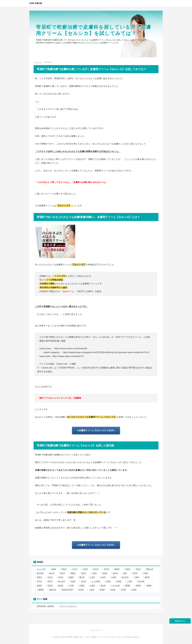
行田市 (85, 569)
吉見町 (92, 585)
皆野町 (138, 585)
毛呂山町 (141, 581)
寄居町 (102, 590)
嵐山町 (61, 585)
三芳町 (130, 581)
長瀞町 (149, 585)
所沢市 (107, 569)
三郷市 (137, 577)
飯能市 (117, 569)
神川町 (81, 590)
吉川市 (84, 581)
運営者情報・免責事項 (46, 606)
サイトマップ (96, 630)
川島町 (82, 585)
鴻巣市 (73, 573)
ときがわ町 (115, 585)
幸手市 (50, 581)
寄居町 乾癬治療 (36, 3)
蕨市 (125, 573)
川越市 (54, 569)
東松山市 (150, 569)
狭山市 (52, 573)
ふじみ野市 (96, 581)
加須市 (128, 569)
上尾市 (94, 573)
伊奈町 (119, 581)
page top (182, 621)
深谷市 (84, 573)
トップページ (38, 62)
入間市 (146, 573)
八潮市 (114, 577)
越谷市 (115, 573)
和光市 (61, 577)
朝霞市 (40, 577)
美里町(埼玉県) (67, 590)
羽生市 (62, 573)
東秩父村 (53, 590)
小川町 (71, 585)
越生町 (40, 585)
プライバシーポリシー (68, 606)
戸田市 (135, 573)
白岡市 (108, 581)
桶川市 (82, 577)
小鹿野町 (40, 590)
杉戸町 (124, 590)
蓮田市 (147, 577)
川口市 (75, 569)
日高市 (73, 581)
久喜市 (92, 577)
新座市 (71, 577)
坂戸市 (40, 581)
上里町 (92, 590)
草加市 (105, 573)
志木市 (50, 577)
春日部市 (40, 573)
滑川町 (50, 585)
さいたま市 (41, 569)
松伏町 (134, 590)
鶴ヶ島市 (62, 581)
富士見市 (125, 577)
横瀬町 (128, 585)
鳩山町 (103, 585)
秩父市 (96, 569)
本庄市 (138, 569)
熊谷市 (64, 569)
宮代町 (113, 590)
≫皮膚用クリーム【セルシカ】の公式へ (96, 430)
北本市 (103, 577)
